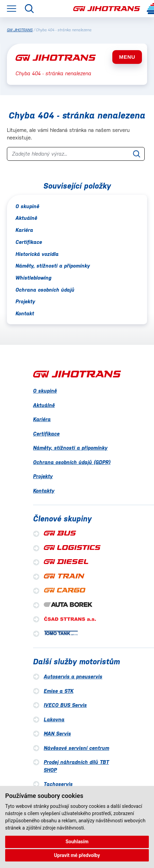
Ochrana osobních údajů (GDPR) (72, 462)
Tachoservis (58, 784)
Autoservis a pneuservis (73, 677)
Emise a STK (59, 691)
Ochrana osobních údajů (45, 290)
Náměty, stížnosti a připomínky (53, 266)
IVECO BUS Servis (65, 705)
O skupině (27, 206)
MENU (127, 57)
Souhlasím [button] (77, 842)
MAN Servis (57, 734)
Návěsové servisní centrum (76, 748)
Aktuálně (26, 218)
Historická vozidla (37, 254)
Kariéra (24, 230)
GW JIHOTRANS (20, 30)
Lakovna (54, 719)
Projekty (25, 301)
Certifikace (29, 242)
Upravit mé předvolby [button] (77, 855)
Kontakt (25, 313)
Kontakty (44, 491)
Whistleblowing (33, 278)
